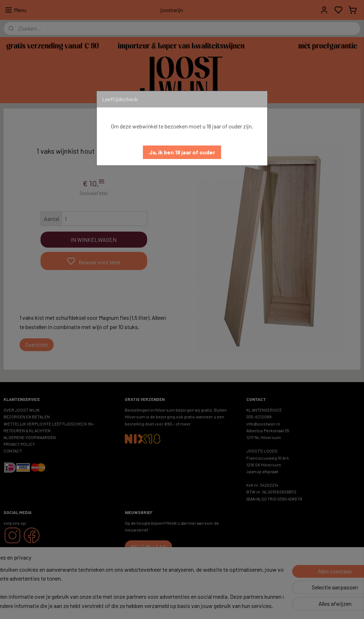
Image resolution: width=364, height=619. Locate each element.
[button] (182, 152)
